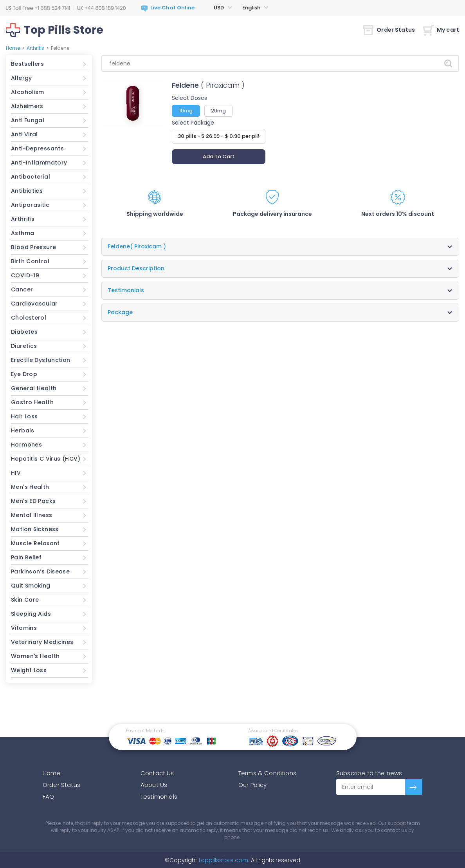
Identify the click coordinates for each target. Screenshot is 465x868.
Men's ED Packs (33, 501)
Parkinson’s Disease (40, 571)
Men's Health (30, 487)
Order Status (389, 30)
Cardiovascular (34, 304)
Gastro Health (32, 402)
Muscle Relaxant (35, 543)
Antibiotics (27, 191)
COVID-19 (25, 275)
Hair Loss (24, 416)
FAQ (48, 797)
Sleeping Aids (31, 614)
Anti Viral (24, 134)
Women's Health (35, 656)
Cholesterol (29, 318)
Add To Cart (219, 156)
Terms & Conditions (267, 773)
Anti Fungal (28, 120)
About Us (154, 785)
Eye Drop (24, 374)
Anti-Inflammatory (39, 163)
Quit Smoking (31, 586)
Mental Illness (32, 515)
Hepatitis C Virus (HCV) (46, 459)
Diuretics (24, 346)
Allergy (22, 78)
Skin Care (25, 600)
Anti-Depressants (37, 148)
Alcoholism (28, 92)
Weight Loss (29, 670)
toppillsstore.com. (223, 860)
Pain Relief (26, 557)
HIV (16, 473)
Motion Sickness (35, 529)
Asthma (23, 233)
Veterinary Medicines (42, 642)
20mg (218, 111)
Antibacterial (31, 177)
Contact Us (157, 773)
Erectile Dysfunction (41, 360)
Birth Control (30, 261)
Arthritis (35, 48)
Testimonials (159, 797)
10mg (186, 111)
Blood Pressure (33, 247)
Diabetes (24, 332)
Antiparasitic (30, 205)
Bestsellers (27, 64)
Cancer (22, 289)
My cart (441, 30)
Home (13, 48)
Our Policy (253, 785)
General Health (34, 388)
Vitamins (24, 628)
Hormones (26, 445)
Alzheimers (27, 106)
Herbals (23, 430)
